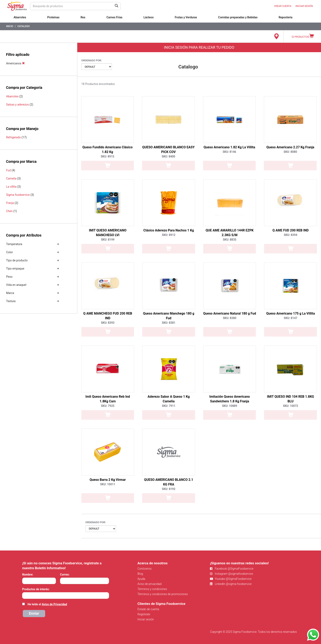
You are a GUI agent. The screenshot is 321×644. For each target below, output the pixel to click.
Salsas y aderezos (17, 105)
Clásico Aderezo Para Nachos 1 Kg (169, 230)
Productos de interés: (36, 589)
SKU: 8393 (108, 323)
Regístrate (144, 614)
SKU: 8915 (107, 156)
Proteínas (53, 17)
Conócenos (145, 569)
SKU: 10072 (290, 406)
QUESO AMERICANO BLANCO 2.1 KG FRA (169, 482)
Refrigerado (13, 137)
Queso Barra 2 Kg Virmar (108, 480)
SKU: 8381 (169, 323)
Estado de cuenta (148, 609)
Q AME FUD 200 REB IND (290, 230)
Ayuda (141, 579)
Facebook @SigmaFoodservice (232, 569)
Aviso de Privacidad (54, 604)
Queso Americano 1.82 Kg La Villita (229, 147)
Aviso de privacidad (150, 584)
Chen (9, 211)
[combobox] (66, 596)
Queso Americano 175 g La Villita (291, 313)
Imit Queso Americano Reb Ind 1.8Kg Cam (108, 399)
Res (83, 17)
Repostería (286, 17)
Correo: (65, 575)
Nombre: (28, 575)
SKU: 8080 (290, 152)
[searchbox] (24, 595)
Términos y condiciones (152, 589)
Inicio (10, 26)
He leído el (47, 604)
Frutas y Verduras (186, 17)
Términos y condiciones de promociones (163, 594)
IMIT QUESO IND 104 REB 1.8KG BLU (291, 399)
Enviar (34, 613)
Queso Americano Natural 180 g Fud (230, 313)
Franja (10, 203)
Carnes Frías (114, 17)
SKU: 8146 (229, 152)
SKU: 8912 (169, 235)
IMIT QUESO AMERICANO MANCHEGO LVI (108, 233)
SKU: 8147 (290, 318)
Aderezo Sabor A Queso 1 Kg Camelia (169, 399)
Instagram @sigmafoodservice (231, 574)
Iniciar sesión (146, 619)
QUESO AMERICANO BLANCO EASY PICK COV (168, 150)
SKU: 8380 (229, 318)
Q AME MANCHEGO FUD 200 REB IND (108, 316)
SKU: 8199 (108, 240)
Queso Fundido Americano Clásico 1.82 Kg (108, 150)
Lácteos (148, 17)
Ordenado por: (92, 60)
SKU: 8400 (168, 156)
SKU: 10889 (229, 406)
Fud (8, 170)
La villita (11, 187)
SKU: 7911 (169, 406)
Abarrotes (20, 17)
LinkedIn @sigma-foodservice (231, 584)
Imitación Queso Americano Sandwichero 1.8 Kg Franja (230, 399)
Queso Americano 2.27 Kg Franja (290, 147)
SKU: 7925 (108, 406)
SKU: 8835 (229, 240)
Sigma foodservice (18, 195)
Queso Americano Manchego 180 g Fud (169, 316)
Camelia (11, 178)
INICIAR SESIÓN (304, 6)
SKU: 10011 (108, 484)
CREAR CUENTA (283, 6)
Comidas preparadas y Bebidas (238, 17)
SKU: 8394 (290, 235)
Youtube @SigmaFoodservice (231, 579)
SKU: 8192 (169, 489)
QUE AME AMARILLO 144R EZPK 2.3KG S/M (230, 233)
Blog (140, 574)
